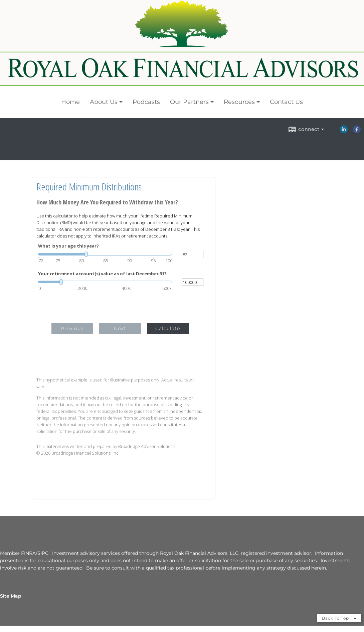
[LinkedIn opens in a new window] (344, 132)
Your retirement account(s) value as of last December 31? (102, 274)
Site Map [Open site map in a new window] (11, 596)
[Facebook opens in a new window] (357, 132)
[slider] (105, 254)
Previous (72, 328)
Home (70, 102)
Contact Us (286, 102)
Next (120, 328)
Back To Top (339, 618)
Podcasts (146, 102)
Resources (239, 102)
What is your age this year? (68, 246)
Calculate (168, 328)
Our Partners (189, 102)
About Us (104, 102)
